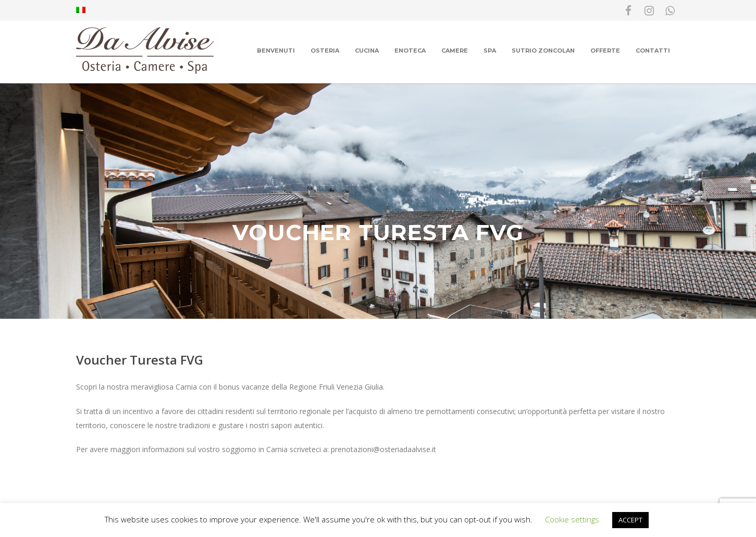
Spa (490, 51)
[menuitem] (81, 10)
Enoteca (410, 51)
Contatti (653, 51)
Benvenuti (276, 51)
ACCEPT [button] (630, 520)
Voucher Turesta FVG (140, 360)
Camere (455, 51)
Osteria (325, 51)
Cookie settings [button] (572, 519)
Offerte (605, 51)
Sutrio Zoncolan (543, 51)
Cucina (367, 51)
